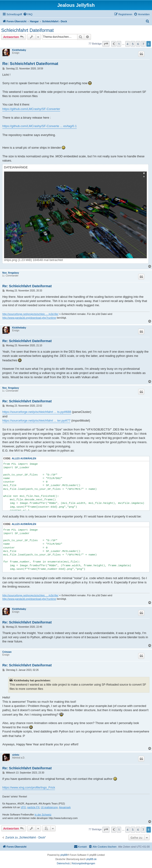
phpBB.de (91, 859)
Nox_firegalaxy (11, 273)
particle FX (33, 807)
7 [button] (143, 44)
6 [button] (138, 44)
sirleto (16, 755)
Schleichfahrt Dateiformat (27, 30)
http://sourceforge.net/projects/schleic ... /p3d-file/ (30, 314)
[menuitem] (28, 14)
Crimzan (7, 652)
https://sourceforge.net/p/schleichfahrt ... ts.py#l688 (37, 412)
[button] (106, 44)
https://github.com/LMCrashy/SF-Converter (31, 109)
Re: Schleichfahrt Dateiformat (30, 64)
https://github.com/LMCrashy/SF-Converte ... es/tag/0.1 (40, 126)
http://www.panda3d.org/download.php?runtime (29, 318)
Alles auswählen (24, 459)
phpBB (64, 855)
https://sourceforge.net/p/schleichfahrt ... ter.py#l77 (36, 421)
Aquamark (65, 807)
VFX (23, 807)
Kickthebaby (19, 50)
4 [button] (128, 44)
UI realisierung (49, 807)
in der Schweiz (43, 815)
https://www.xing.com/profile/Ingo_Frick (29, 787)
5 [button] (133, 44)
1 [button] (119, 44)
